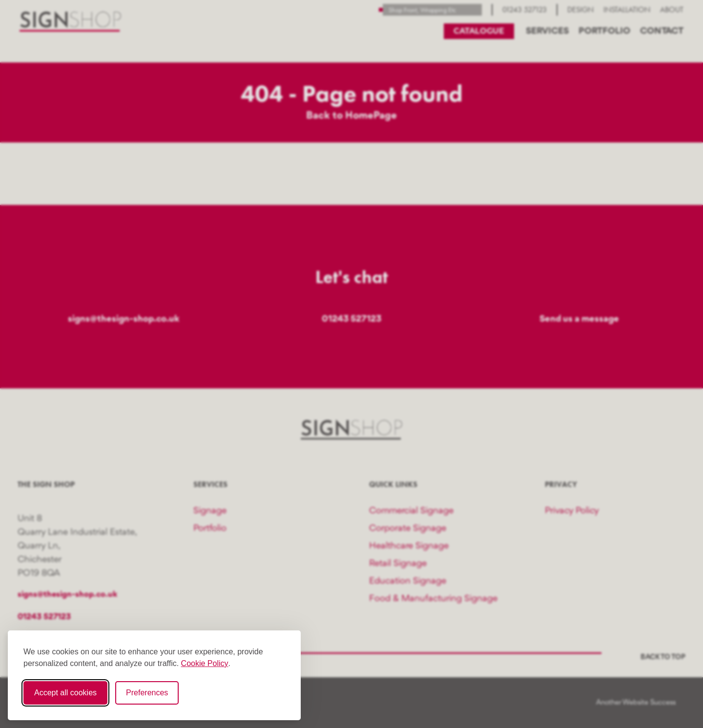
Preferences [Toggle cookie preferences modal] (147, 693)
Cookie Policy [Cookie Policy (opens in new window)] (205, 663)
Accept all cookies (65, 693)
